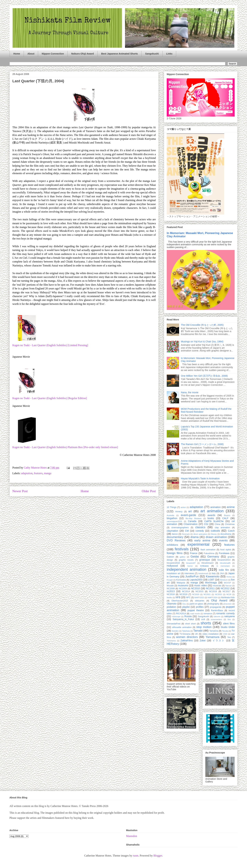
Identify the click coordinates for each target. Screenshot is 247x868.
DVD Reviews (176, 540)
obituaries (200, 601)
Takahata (186, 631)
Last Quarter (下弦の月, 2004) (38, 81)
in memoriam (223, 566)
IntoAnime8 (203, 573)
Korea (229, 577)
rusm (136, 856)
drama (195, 537)
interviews (189, 573)
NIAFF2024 (213, 597)
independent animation (187, 569)
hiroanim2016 (173, 563)
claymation (172, 531)
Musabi (170, 586)
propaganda (216, 607)
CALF (225, 518)
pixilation (171, 607)
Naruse (228, 586)
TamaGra (214, 631)
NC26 (229, 594)
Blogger (158, 856)
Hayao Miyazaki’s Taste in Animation (200, 478)
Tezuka (225, 631)
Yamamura (212, 637)
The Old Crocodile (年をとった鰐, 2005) (202, 325)
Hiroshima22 (207, 563)
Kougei (170, 580)
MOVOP (227, 583)
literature (224, 580)
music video (201, 585)
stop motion (204, 627)
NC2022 (218, 594)
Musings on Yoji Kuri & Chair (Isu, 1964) (202, 342)
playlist (186, 607)
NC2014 (186, 591)
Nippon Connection (53, 54)
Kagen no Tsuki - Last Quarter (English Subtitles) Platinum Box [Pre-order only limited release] (65, 447)
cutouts (215, 531)
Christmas (230, 524)
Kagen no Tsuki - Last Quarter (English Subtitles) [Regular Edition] (50, 398)
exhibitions (172, 545)
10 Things (172, 507)
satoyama (229, 616)
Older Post (149, 491)
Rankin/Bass (217, 610)
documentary (175, 537)
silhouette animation (182, 627)
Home (17, 54)
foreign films (175, 553)
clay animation (222, 528)
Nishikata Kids (228, 597)
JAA (222, 573)
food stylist (226, 550)
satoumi (217, 616)
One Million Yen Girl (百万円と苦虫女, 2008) (204, 376)
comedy (200, 531)
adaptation (27, 473)
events (223, 540)
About (31, 54)
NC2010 (195, 588)
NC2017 (227, 591)
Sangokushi (152, 54)
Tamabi (198, 631)
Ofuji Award (219, 600)
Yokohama (171, 641)
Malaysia (181, 583)
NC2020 (196, 594)
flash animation (208, 550)
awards (211, 515)
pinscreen (228, 604)
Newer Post (20, 491)
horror (190, 566)
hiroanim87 (191, 563)
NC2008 (171, 589)
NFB (178, 597)
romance (208, 614)
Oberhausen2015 (180, 601)
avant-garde (189, 515)
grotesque (205, 560)
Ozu (184, 604)
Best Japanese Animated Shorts (119, 54)
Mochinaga (211, 583)
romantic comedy (225, 613)
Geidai (195, 557)
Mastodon (132, 836)
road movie (195, 614)
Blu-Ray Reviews (194, 518)
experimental (198, 544)
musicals (217, 586)
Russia (188, 616)
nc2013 (171, 591)
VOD (225, 634)
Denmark (186, 534)
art (190, 511)
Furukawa (224, 553)
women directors (187, 637)
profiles (200, 607)
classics (200, 527)
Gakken (170, 557)
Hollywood (172, 566)
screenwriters (217, 619)
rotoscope (176, 616)
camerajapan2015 (174, 521)
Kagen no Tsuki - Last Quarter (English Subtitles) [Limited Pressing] (50, 345)
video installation (211, 634)
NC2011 (210, 588)
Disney (214, 534)
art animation (212, 511)
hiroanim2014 (224, 560)
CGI (206, 524)
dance (175, 534)
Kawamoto (213, 576)
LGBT (211, 580)
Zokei (203, 640)
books (211, 518)
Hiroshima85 (225, 563)
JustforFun (192, 576)
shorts (206, 623)
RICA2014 (181, 614)
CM (187, 531)
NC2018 (171, 594)
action (183, 507)
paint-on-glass (196, 604)
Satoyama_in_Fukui (183, 619)
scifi (203, 619)
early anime (202, 540)
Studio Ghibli (228, 627)
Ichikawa (204, 566)
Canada (192, 521)
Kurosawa (181, 580)
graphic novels (186, 560)
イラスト (219, 640)
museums (183, 585)
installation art (174, 573)
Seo (229, 619)
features (38, 473)
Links (169, 54)
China (217, 524)
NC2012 (225, 588)
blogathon (172, 518)
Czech (231, 531)
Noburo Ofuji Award (82, 54)
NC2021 (207, 594)
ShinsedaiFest (174, 624)
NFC (188, 597)
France (194, 553)
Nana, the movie (190, 392)
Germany (213, 557)
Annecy (179, 512)
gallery (183, 557)
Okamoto (172, 604)
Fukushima (209, 553)
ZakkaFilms (187, 640)
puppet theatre (196, 610)
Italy (214, 573)
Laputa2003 (196, 580)
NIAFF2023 (199, 597)
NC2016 (213, 591)
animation (216, 507)
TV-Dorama (185, 634)
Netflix (169, 597)
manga (48, 473)
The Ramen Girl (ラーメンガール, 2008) (202, 444)
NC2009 (183, 589)
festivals (182, 549)
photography (213, 604)
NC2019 (183, 594)
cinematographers (180, 528)
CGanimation (191, 524)
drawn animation (216, 537)
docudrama (226, 534)
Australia (170, 515)
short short (190, 624)
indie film (224, 570)
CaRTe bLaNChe (214, 521)
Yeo (229, 637)
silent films (229, 624)
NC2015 (199, 591)
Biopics (227, 515)
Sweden (175, 631)
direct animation (200, 534)
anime (231, 507)
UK (196, 634)
